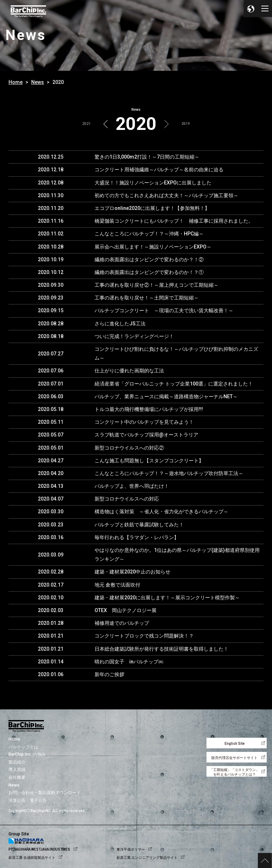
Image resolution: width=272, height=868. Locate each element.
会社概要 (17, 777)
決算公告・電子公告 (28, 800)
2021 (86, 124)
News (38, 82)
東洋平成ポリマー (131, 849)
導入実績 (17, 770)
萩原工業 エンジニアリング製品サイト (147, 858)
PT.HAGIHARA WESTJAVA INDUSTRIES (39, 849)
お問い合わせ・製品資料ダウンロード (45, 793)
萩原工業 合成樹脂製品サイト (32, 858)
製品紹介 (17, 762)
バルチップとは (23, 747)
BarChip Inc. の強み (27, 754)
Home (16, 82)
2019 (186, 124)
